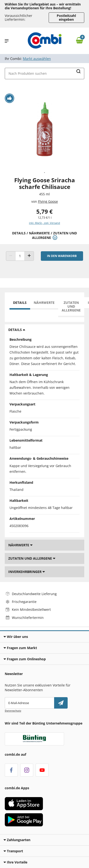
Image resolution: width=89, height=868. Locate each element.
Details (20, 303)
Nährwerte (44, 303)
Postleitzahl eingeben (66, 17)
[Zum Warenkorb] (81, 41)
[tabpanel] (45, 129)
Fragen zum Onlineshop (25, 659)
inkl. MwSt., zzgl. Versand (44, 223)
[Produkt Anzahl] (20, 256)
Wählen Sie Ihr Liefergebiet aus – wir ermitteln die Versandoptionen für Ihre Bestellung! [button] (43, 6)
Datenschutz (13, 711)
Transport (13, 851)
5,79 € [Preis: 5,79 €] (44, 211)
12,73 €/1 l (45, 218)
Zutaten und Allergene (71, 306)
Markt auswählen (37, 59)
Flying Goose (48, 201)
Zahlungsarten (17, 840)
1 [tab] (45, 173)
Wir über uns (16, 637)
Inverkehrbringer (27, 572)
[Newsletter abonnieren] (61, 703)
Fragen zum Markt (20, 648)
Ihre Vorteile (15, 862)
